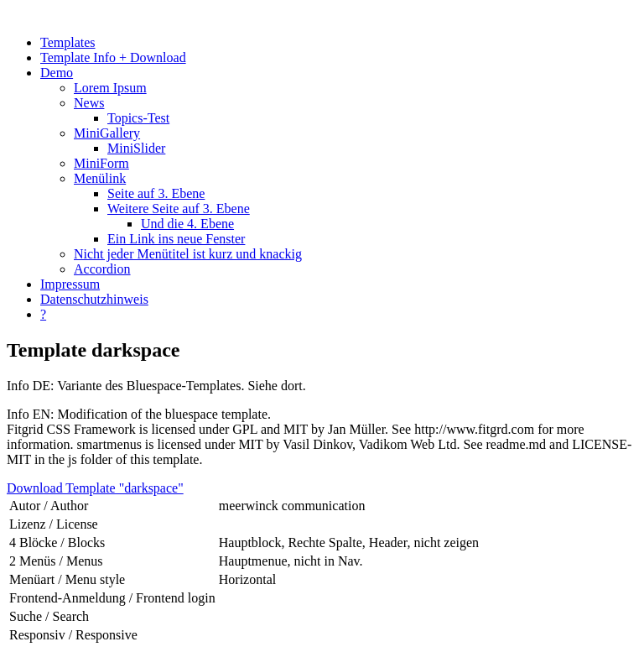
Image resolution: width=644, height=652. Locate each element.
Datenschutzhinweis (94, 299)
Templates (68, 42)
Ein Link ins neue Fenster (176, 239)
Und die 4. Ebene (187, 224)
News (89, 103)
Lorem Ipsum (110, 88)
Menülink (100, 178)
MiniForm (101, 163)
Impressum (70, 284)
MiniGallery (107, 133)
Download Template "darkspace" (95, 488)
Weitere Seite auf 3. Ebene (179, 209)
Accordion (102, 269)
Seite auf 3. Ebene (156, 193)
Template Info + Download (113, 57)
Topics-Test (138, 118)
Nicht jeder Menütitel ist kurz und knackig (188, 254)
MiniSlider (136, 148)
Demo (57, 73)
